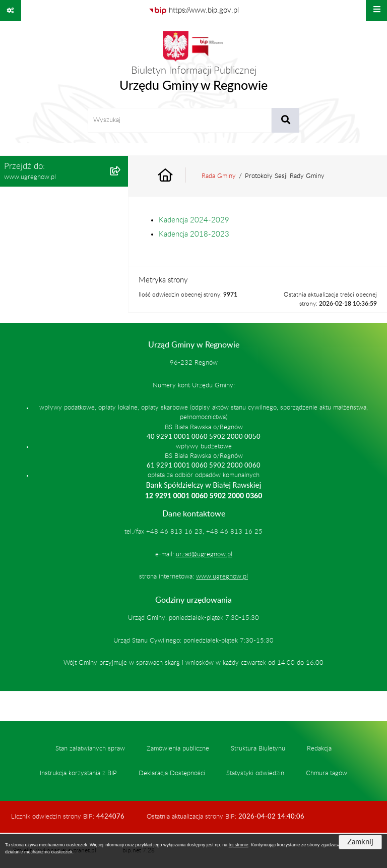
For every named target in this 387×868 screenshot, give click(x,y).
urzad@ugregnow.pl (204, 554)
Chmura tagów (327, 773)
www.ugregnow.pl (222, 576)
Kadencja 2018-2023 (194, 234)
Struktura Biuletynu (258, 748)
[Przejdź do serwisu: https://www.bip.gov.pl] (194, 11)
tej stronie (239, 845)
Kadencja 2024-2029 (194, 220)
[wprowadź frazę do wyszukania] (180, 121)
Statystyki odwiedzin (255, 773)
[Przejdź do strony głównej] (193, 65)
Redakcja (319, 748)
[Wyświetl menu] (376, 11)
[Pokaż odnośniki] (11, 11)
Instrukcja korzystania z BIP (78, 773)
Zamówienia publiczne (178, 748)
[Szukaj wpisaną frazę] (285, 121)
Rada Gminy (219, 176)
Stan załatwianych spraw (90, 748)
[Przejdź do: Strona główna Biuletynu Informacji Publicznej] (177, 176)
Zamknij (360, 842)
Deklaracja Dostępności (172, 773)
